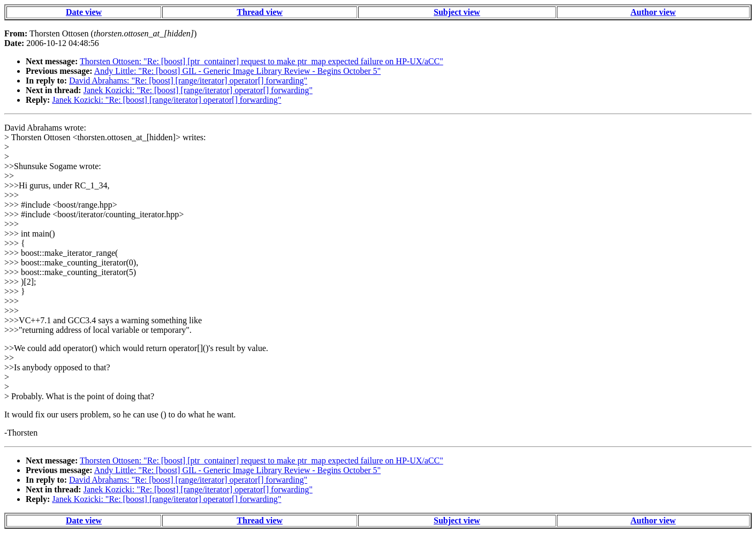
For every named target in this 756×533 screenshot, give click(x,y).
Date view (84, 12)
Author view (653, 12)
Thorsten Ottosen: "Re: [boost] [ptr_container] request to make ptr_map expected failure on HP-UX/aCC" (262, 61)
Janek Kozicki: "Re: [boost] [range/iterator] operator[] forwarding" (198, 90)
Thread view (259, 12)
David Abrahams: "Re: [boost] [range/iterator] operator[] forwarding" (188, 81)
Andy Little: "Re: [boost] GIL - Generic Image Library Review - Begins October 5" (237, 71)
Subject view (457, 12)
